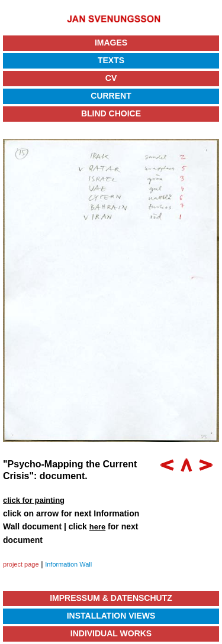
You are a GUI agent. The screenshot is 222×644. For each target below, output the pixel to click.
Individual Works (111, 633)
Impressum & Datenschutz (111, 598)
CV (111, 78)
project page (21, 564)
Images (111, 43)
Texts (111, 60)
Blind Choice (111, 113)
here (97, 527)
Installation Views (111, 616)
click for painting (34, 500)
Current (111, 96)
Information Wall (68, 564)
